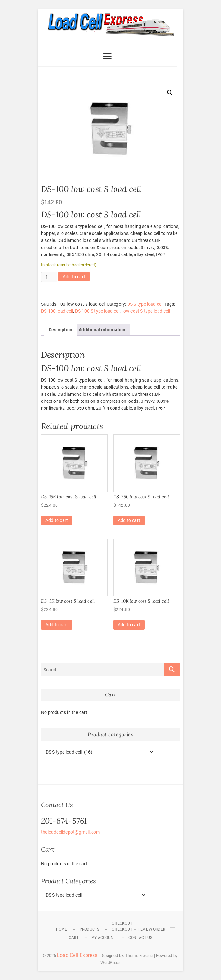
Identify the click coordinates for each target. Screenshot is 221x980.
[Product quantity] (49, 277)
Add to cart (74, 277)
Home (61, 929)
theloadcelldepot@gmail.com (70, 832)
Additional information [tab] (102, 330)
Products (90, 929)
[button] (170, 93)
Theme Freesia (139, 955)
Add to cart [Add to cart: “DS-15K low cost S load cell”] (57, 520)
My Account (104, 938)
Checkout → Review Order (138, 929)
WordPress (111, 962)
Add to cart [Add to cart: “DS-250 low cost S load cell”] (129, 520)
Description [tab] (60, 330)
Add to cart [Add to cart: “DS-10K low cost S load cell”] (129, 625)
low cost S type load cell (146, 311)
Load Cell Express (77, 955)
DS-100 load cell (57, 311)
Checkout (122, 923)
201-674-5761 (64, 821)
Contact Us (140, 938)
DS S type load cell (145, 304)
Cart (74, 938)
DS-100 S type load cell (98, 311)
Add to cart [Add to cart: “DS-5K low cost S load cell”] (57, 625)
